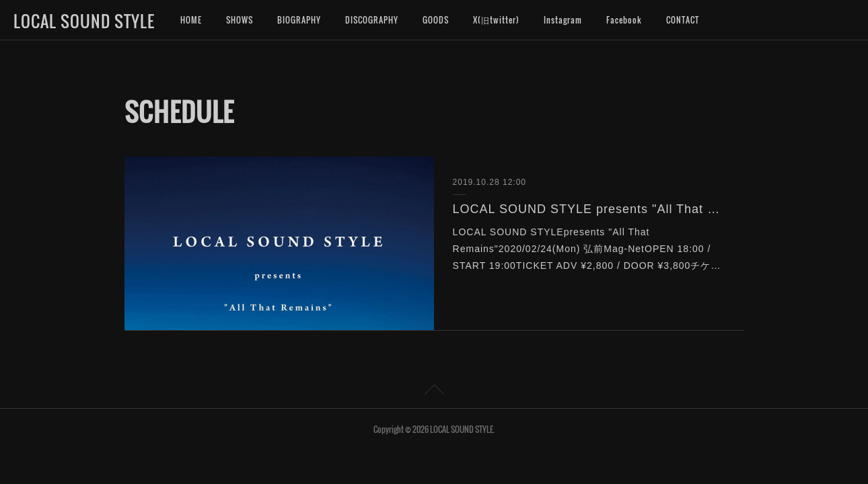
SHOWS (240, 20)
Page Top (434, 392)
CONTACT (683, 20)
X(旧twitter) (496, 20)
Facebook (624, 20)
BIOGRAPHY (299, 20)
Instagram (563, 20)
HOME (191, 20)
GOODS (436, 20)
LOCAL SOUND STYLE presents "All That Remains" (589, 209)
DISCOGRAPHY (372, 20)
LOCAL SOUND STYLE (84, 21)
